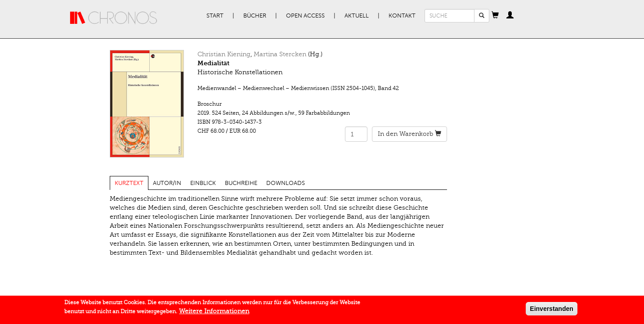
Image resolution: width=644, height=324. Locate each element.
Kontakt (402, 16)
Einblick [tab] (203, 183)
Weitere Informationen (214, 313)
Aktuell (357, 16)
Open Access (305, 16)
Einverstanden (551, 310)
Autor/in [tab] (167, 183)
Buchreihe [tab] (241, 183)
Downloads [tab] (286, 183)
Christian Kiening (224, 54)
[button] (495, 16)
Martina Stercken (280, 54)
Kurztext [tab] (129, 183)
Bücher (255, 16)
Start (215, 16)
